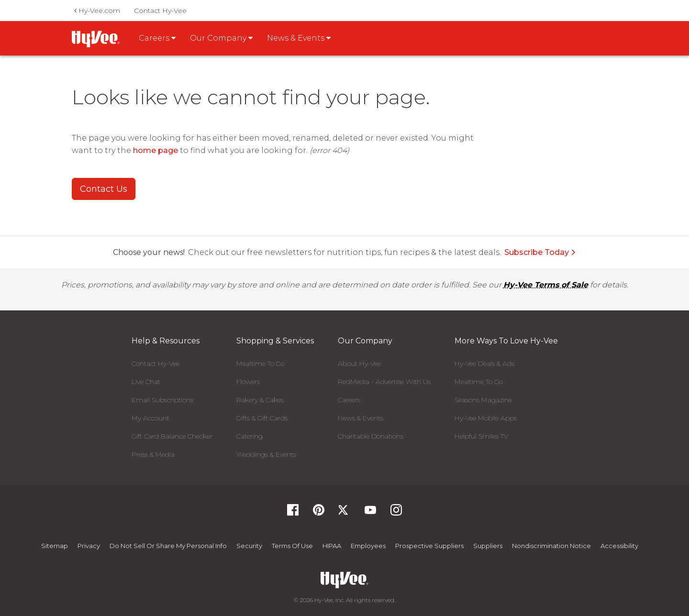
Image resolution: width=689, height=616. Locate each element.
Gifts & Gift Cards (262, 418)
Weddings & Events (266, 454)
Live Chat (146, 382)
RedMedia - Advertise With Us (384, 382)
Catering (250, 436)
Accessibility (619, 546)
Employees (368, 546)
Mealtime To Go (261, 363)
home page (156, 150)
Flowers (248, 382)
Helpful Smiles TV (481, 436)
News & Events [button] (299, 38)
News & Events (361, 418)
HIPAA (332, 546)
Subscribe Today (540, 252)
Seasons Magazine (483, 400)
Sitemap (55, 546)
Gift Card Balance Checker (172, 436)
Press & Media (153, 454)
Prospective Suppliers (429, 546)
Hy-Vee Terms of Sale (546, 285)
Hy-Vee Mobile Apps (486, 418)
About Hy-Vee (359, 363)
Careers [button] (157, 38)
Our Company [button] (221, 38)
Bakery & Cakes (260, 400)
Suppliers (488, 546)
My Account (150, 418)
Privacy (89, 546)
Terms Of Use (292, 546)
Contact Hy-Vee (160, 11)
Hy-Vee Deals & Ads (484, 363)
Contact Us (104, 189)
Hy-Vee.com (97, 11)
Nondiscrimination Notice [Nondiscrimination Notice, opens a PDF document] (551, 546)
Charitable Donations (371, 436)
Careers (349, 400)
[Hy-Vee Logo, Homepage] (344, 580)
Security (249, 546)
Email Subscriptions (162, 400)
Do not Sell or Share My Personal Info (168, 546)
